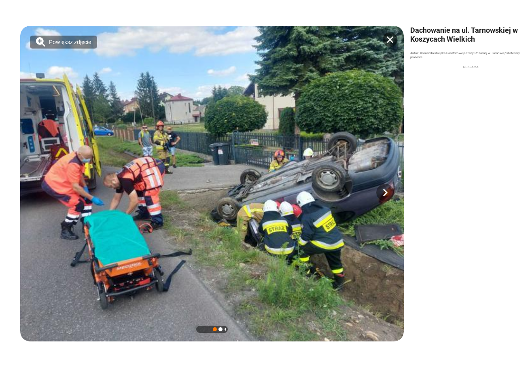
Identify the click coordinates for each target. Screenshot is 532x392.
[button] (385, 193)
